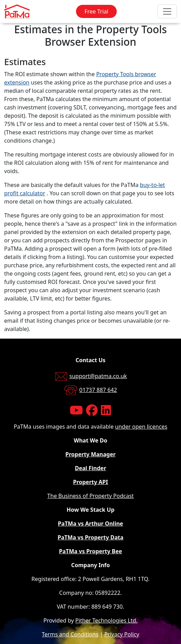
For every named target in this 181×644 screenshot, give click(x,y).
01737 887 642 (98, 390)
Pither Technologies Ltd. (106, 620)
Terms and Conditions (70, 634)
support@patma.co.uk (98, 376)
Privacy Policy (122, 634)
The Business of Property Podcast (90, 496)
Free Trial (97, 11)
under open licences (141, 427)
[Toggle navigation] (167, 11)
